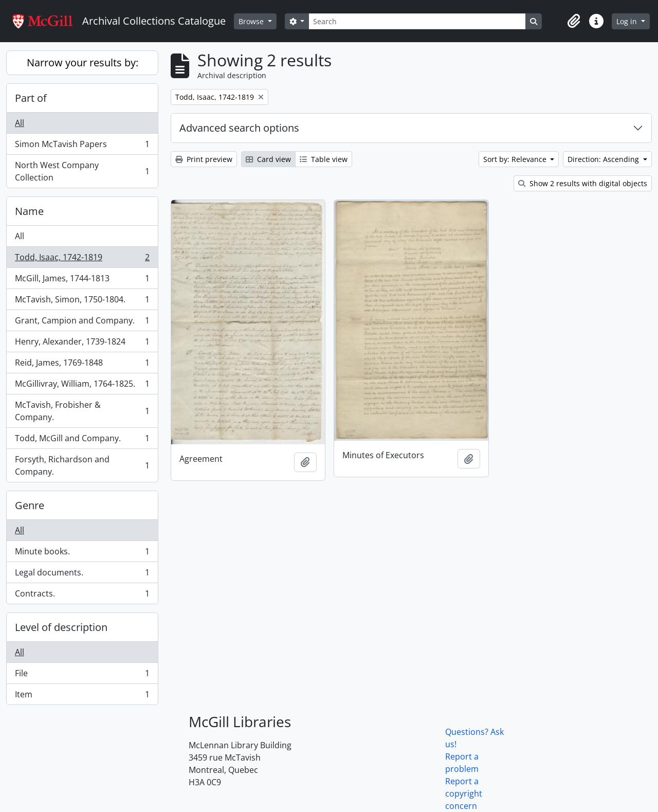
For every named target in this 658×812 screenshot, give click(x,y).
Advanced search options (239, 128)
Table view (324, 159)
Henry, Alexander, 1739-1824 (82, 344)
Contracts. (82, 596)
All (20, 123)
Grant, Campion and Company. (82, 323)
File (82, 675)
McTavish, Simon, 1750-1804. (82, 302)
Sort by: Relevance (516, 159)
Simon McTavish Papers (82, 146)
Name (29, 211)
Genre (30, 505)
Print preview (204, 159)
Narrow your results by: (83, 62)
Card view (268, 159)
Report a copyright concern (464, 793)
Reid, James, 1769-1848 (82, 365)
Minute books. (82, 554)
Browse (252, 21)
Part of (31, 98)
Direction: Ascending (604, 159)
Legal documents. (82, 575)
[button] (574, 21)
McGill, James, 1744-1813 (82, 281)
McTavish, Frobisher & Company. (82, 411)
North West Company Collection (82, 171)
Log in (628, 21)
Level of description (61, 627)
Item (82, 696)
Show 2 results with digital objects (583, 183)
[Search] (417, 21)
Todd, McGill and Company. (82, 440)
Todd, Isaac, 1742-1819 (82, 259)
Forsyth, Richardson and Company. (82, 465)
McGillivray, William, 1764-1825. (82, 386)
